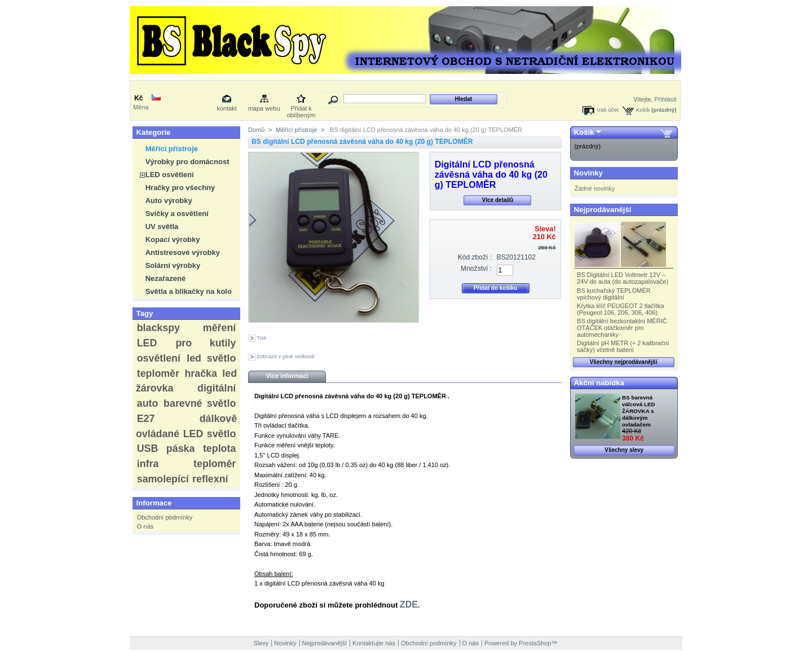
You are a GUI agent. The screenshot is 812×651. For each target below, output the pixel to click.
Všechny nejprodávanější (624, 362)
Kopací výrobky (173, 239)
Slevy (261, 643)
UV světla (162, 226)
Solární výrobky (173, 265)
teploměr (158, 373)
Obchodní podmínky (165, 517)
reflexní (210, 479)
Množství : (476, 269)
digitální (217, 388)
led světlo (211, 358)
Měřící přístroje (172, 149)
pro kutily (206, 343)
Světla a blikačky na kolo (189, 291)
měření (219, 328)
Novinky (588, 173)
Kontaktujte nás (374, 643)
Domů (256, 130)
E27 (146, 419)
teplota (219, 448)
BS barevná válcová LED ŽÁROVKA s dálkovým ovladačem (639, 411)
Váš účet (607, 110)
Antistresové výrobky (183, 252)
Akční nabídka (599, 383)
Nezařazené (166, 278)
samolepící (163, 479)
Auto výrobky (169, 201)
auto (148, 403)
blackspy (158, 328)
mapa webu (264, 108)
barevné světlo (200, 403)
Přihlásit (665, 99)
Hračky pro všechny (180, 188)
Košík (643, 110)
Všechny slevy (624, 450)
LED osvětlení (170, 175)
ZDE (409, 604)
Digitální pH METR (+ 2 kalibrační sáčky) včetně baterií (623, 346)
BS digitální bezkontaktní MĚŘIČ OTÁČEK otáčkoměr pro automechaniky (622, 328)
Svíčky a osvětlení (177, 214)
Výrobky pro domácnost (187, 162)
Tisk (262, 338)
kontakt (226, 108)
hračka (200, 373)
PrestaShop (535, 643)
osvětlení (159, 358)
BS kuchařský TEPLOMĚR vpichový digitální (614, 294)
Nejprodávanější (603, 210)
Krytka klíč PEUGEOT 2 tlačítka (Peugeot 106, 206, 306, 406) (620, 309)
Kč (138, 98)
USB (148, 448)
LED (147, 343)
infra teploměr (187, 464)
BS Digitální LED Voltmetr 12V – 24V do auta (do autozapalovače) (623, 278)
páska (181, 448)
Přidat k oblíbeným (301, 109)
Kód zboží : (475, 257)
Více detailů (498, 200)
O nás (145, 526)
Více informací (287, 376)
